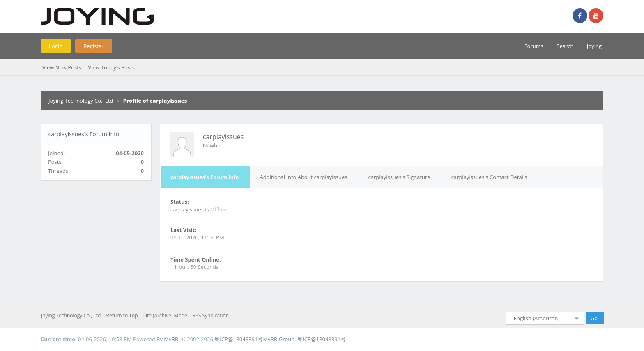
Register (93, 46)
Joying (594, 46)
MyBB (171, 339)
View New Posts (62, 67)
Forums (534, 46)
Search (565, 46)
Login (56, 46)
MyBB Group (279, 339)
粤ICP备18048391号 (239, 339)
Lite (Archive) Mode (165, 315)
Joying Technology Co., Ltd (81, 101)
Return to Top (122, 315)
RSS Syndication (211, 315)
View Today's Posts (111, 67)
